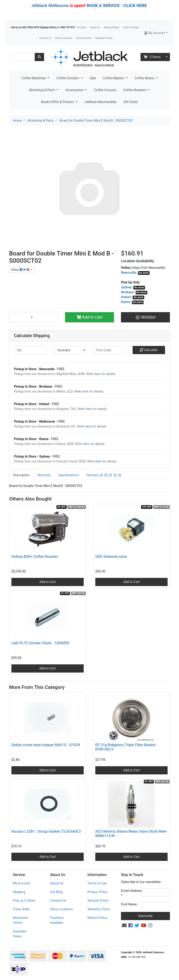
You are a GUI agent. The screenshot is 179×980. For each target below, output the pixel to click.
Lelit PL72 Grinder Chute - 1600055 (40, 643)
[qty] (30, 350)
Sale (93, 78)
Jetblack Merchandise (100, 102)
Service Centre (84, 38)
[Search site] (39, 57)
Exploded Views (104, 38)
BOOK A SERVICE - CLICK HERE (117, 5)
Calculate (149, 350)
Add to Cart (90, 317)
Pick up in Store (24, 901)
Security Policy (98, 901)
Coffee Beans (145, 78)
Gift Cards (131, 102)
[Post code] (109, 350)
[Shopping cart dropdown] (167, 57)
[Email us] (124, 925)
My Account (21, 883)
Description (21, 475)
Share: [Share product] (21, 270)
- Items (152, 57)
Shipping (19, 892)
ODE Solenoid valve (111, 557)
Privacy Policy (97, 892)
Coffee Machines (34, 78)
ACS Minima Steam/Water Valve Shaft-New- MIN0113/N (131, 834)
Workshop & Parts (42, 90)
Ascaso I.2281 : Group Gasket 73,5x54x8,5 (46, 831)
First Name (129, 904)
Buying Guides (112, 27)
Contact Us (45, 38)
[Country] (70, 350)
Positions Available (57, 920)
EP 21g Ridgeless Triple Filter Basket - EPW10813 (126, 747)
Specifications (69, 475)
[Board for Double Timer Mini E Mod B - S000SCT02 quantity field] (34, 317)
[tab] (21, 475)
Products (82, 27)
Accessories (75, 90)
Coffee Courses (105, 90)
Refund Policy (97, 918)
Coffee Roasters (135, 90)
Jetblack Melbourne (50, 5)
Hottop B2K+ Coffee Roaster (35, 557)
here (97, 374)
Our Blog (56, 892)
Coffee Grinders (68, 78)
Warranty (44, 475)
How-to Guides (131, 27)
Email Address (131, 893)
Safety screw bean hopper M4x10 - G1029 (46, 745)
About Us (95, 27)
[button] (156, 33)
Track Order (21, 909)
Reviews (104, 475)
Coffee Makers (114, 78)
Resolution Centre (21, 920)
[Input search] (22, 57)
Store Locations (64, 38)
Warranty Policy (99, 909)
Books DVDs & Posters (58, 102)
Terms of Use (97, 883)
